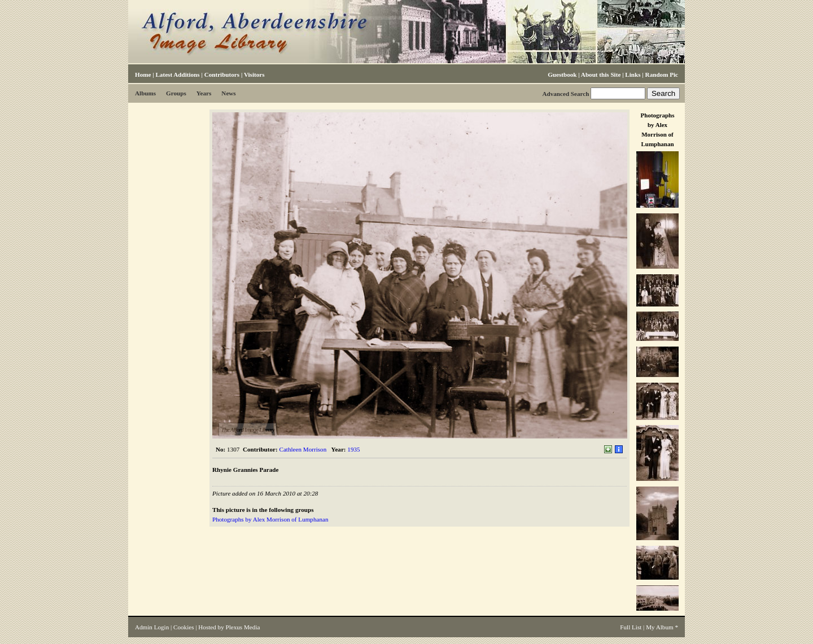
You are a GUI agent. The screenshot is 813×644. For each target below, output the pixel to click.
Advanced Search (565, 94)
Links (633, 75)
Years (204, 93)
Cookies (183, 627)
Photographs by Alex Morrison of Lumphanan (270, 519)
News (228, 93)
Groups (176, 93)
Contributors (222, 75)
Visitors (254, 75)
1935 (353, 449)
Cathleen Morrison (303, 449)
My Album (660, 627)
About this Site (601, 75)
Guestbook (562, 75)
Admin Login (152, 627)
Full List (631, 627)
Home (143, 75)
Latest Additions (177, 75)
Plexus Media (243, 627)
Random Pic (662, 75)
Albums (145, 93)
